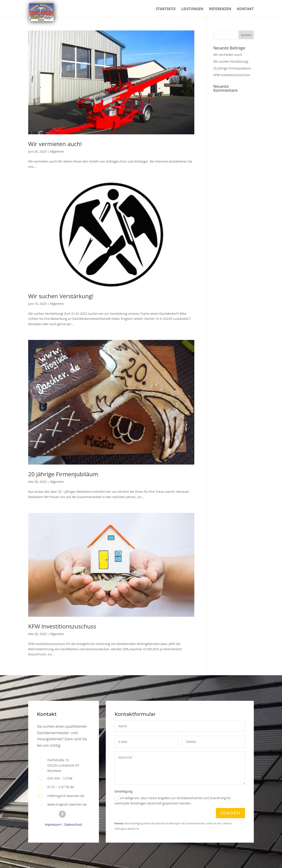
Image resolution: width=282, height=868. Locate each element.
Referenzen (220, 9)
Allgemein (57, 151)
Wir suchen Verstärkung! (61, 296)
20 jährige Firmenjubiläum (63, 474)
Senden (230, 813)
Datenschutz (73, 824)
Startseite (166, 9)
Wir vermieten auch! (55, 144)
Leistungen (192, 9)
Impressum (53, 824)
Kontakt (245, 9)
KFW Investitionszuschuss (62, 626)
